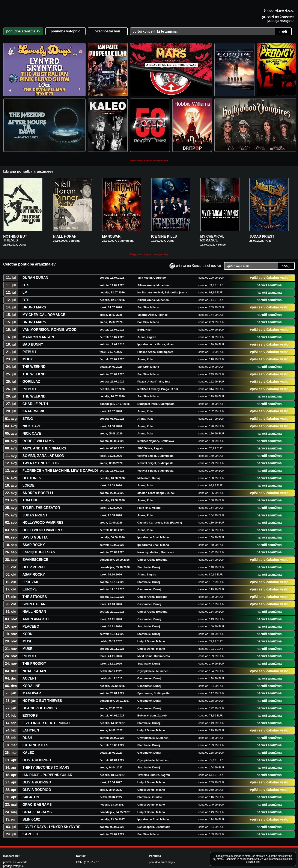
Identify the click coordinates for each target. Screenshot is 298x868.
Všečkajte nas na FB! (239, 848)
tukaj (257, 862)
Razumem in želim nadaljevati (242, 859)
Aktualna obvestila (234, 814)
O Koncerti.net (232, 841)
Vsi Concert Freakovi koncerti (242, 827)
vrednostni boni (158, 833)
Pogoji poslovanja (234, 834)
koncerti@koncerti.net (98, 828)
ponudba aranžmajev (162, 820)
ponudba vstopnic (160, 827)
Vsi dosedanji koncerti (237, 821)
